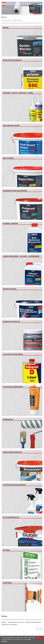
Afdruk (4, 622)
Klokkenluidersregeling (33, 622)
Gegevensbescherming (16, 622)
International (6, 20)
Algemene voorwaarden (9, 624)
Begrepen (39, 638)
